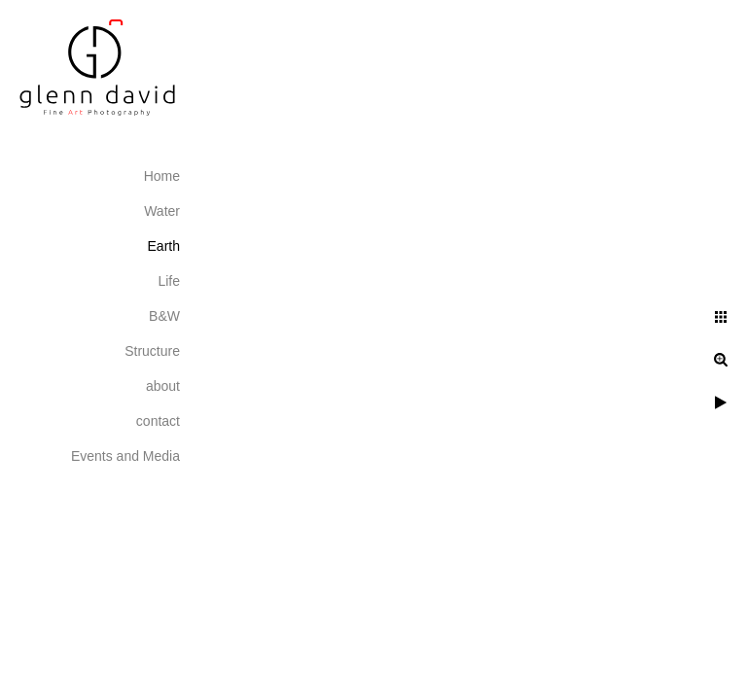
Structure (152, 351)
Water (162, 211)
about (163, 386)
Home (162, 176)
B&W (164, 316)
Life (169, 281)
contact (158, 421)
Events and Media (125, 456)
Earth (164, 246)
